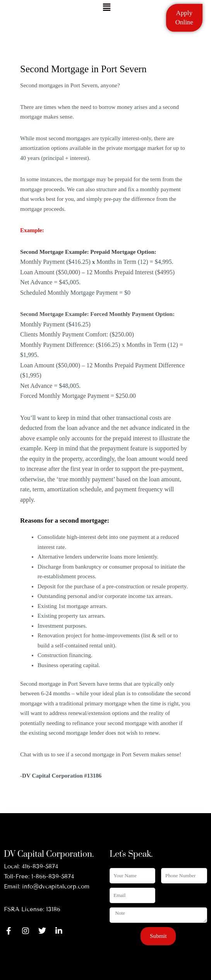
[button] (106, 7)
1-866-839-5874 (53, 876)
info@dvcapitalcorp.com (56, 887)
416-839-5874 (40, 866)
